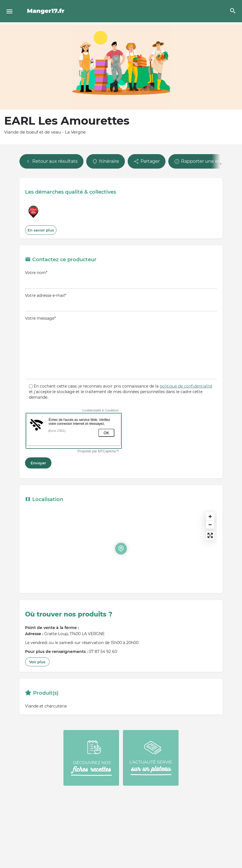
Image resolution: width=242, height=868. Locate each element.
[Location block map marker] (121, 549)
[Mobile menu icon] (9, 11)
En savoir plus (41, 230)
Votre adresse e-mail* (121, 302)
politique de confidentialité (186, 386)
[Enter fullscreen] (210, 535)
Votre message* (121, 347)
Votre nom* (121, 279)
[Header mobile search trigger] (233, 11)
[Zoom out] (210, 525)
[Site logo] (47, 11)
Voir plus (37, 662)
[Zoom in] (210, 516)
